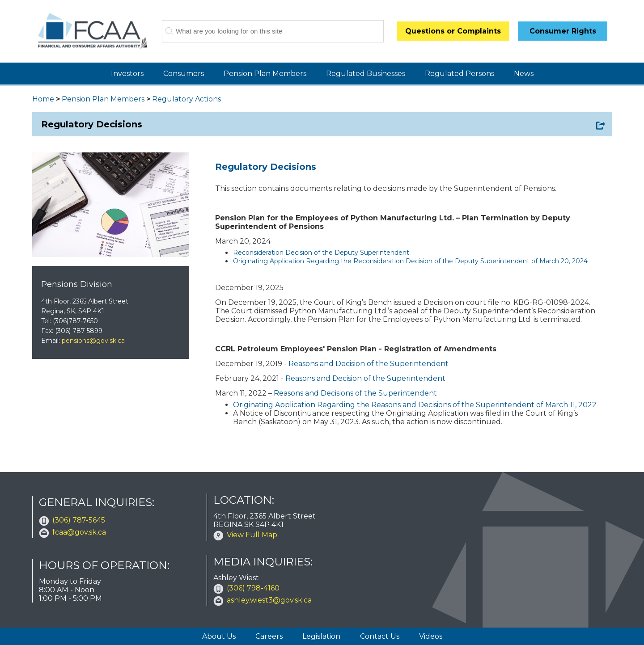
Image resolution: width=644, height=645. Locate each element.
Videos (431, 636)
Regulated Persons (460, 74)
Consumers (184, 74)
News (524, 74)
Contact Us (380, 636)
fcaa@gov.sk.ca (79, 532)
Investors (127, 74)
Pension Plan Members (265, 74)
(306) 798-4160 (253, 588)
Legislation (321, 636)
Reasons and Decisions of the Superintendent (355, 393)
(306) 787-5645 (79, 520)
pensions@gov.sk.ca (93, 341)
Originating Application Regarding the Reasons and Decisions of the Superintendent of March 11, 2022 (415, 405)
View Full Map (252, 535)
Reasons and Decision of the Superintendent (369, 364)
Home (43, 99)
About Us (219, 636)
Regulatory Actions (186, 99)
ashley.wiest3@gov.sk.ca (269, 600)
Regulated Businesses (366, 74)
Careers (269, 636)
